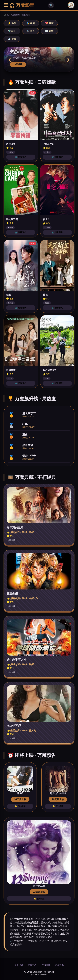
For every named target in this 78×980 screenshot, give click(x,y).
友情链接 (46, 965)
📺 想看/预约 (21, 157)
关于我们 (19, 965)
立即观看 (18, 64)
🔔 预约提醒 (20, 806)
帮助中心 (32, 965)
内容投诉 (59, 965)
